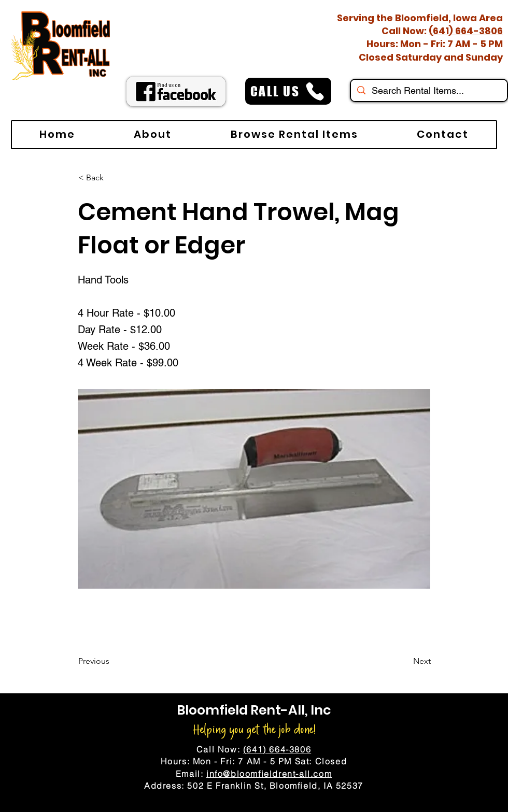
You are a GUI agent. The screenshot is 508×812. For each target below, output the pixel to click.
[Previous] (112, 661)
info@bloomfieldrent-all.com (269, 774)
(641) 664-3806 (466, 31)
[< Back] (112, 178)
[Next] (405, 661)
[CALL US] (288, 91)
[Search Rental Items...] (428, 90)
